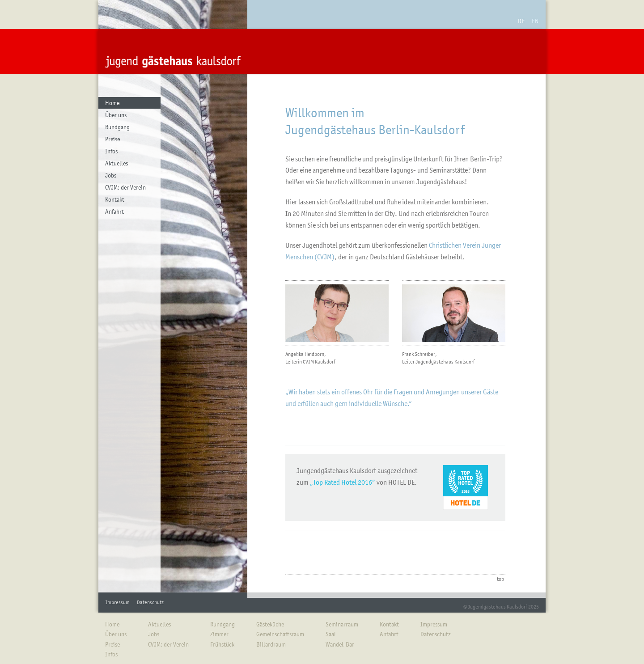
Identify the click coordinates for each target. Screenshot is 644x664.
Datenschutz (150, 602)
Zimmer (219, 634)
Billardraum (271, 644)
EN (535, 21)
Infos (111, 151)
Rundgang (117, 127)
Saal (331, 634)
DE (521, 21)
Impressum (118, 602)
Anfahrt (114, 211)
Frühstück (222, 644)
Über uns (116, 115)
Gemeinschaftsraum (280, 634)
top (500, 579)
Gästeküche (270, 624)
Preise (112, 139)
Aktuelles (117, 163)
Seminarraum (342, 624)
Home (112, 103)
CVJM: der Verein (125, 187)
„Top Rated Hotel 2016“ (343, 482)
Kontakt (115, 199)
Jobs (111, 175)
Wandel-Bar (340, 644)
